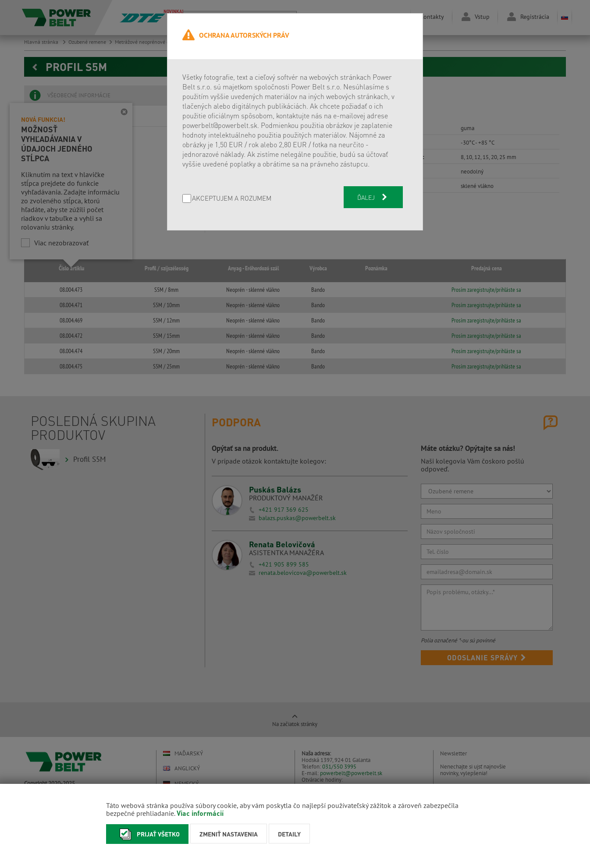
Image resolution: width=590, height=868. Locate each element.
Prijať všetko (147, 834)
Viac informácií (200, 813)
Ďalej (373, 197)
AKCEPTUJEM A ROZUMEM (232, 199)
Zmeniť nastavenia (229, 834)
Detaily (289, 834)
